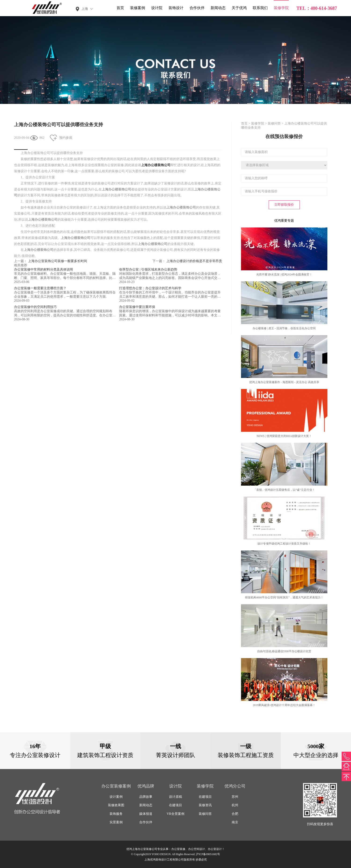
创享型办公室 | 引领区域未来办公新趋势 (148, 269)
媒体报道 (146, 814)
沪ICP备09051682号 (208, 854)
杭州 (235, 805)
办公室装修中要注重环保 (137, 307)
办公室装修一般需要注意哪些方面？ (40, 288)
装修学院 (281, 8)
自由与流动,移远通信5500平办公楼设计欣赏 (284, 651)
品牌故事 (146, 797)
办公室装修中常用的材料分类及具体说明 (44, 269)
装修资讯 (205, 805)
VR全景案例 (175, 814)
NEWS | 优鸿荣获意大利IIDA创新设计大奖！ (284, 436)
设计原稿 (175, 797)
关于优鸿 (239, 8)
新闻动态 (218, 8)
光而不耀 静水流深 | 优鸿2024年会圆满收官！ (284, 275)
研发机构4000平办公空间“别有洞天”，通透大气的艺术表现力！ (284, 597)
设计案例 (116, 797)
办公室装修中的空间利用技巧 (35, 307)
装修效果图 (116, 805)
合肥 (235, 814)
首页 (120, 8)
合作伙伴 (197, 8)
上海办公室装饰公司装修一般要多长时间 (58, 261)
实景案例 (116, 822)
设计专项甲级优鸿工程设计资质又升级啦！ (284, 544)
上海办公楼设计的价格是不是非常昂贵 (194, 261)
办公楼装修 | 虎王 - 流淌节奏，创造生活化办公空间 (284, 328)
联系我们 (260, 8)
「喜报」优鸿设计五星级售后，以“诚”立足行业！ (284, 490)
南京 (235, 822)
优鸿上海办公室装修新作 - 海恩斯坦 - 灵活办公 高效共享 (284, 382)
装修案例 (138, 8)
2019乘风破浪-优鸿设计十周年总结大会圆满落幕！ (284, 705)
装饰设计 (176, 8)
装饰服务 (116, 814)
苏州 (235, 797)
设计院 (157, 8)
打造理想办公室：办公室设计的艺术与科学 (150, 288)
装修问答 (274, 123)
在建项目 (175, 805)
